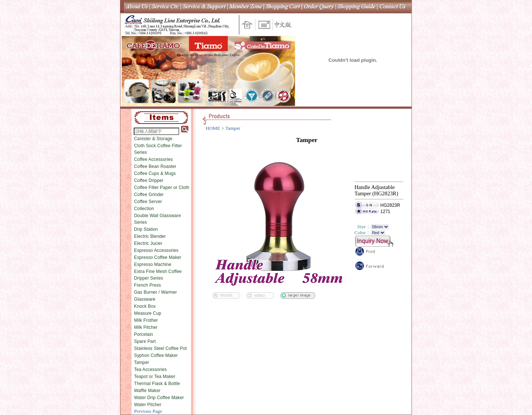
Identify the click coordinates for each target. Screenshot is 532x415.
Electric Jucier (148, 243)
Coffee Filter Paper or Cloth (162, 188)
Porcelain (144, 334)
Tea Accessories (151, 370)
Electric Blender (150, 236)
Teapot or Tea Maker (155, 377)
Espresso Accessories (156, 250)
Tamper (142, 362)
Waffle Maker (147, 391)
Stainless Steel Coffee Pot (161, 348)
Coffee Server (148, 202)
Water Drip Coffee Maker (159, 398)
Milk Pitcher (146, 327)
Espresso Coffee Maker (158, 257)
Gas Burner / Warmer (156, 292)
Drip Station (146, 229)
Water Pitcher (148, 405)
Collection (144, 209)
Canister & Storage (153, 139)
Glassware (145, 299)
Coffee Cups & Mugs (155, 173)
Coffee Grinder (149, 195)
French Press (148, 285)
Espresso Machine (153, 264)
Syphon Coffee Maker (156, 355)
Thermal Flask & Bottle (157, 384)
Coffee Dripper (149, 180)
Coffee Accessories (154, 159)
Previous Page (148, 411)
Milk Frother (146, 320)
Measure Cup (148, 313)
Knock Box (145, 306)
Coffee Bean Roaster (155, 166)
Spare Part (145, 341)
